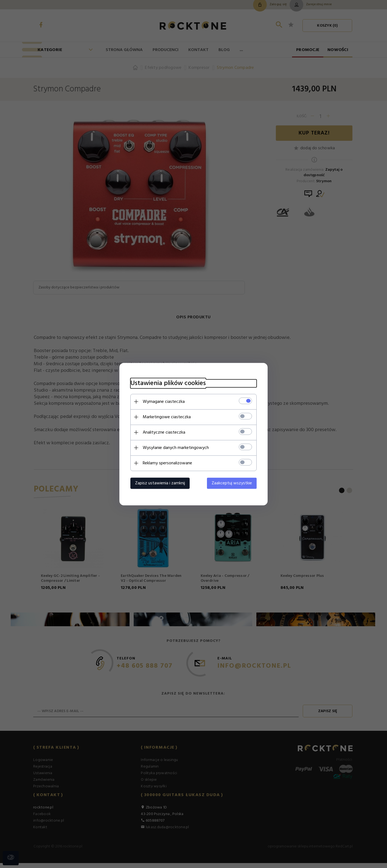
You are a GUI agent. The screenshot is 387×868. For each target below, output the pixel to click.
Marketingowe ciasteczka (167, 417)
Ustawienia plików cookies (168, 383)
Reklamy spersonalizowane (167, 463)
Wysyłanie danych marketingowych (176, 448)
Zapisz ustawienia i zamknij (160, 483)
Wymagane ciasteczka (164, 401)
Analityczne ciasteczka (164, 432)
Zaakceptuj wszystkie (232, 483)
